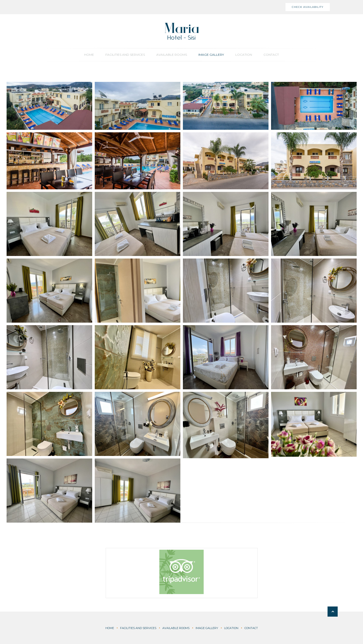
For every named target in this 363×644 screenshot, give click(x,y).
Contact (271, 55)
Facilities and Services (125, 55)
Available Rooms (172, 55)
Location (244, 55)
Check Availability (308, 7)
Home (89, 55)
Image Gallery (211, 55)
